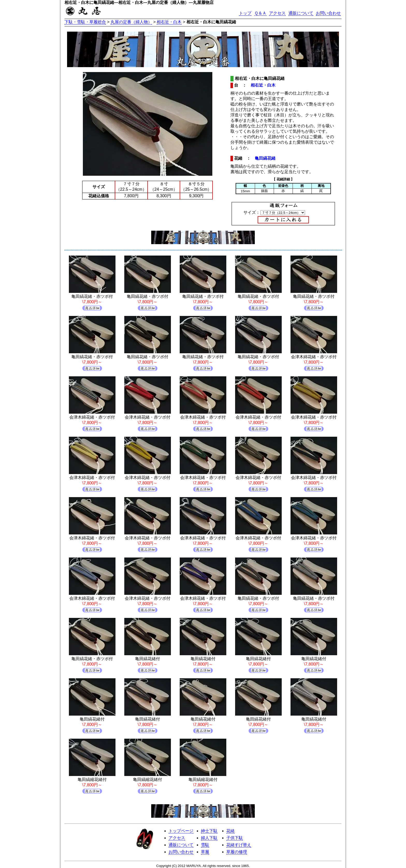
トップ (245, 13)
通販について (301, 13)
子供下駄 (235, 838)
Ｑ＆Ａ (260, 13)
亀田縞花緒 (265, 158)
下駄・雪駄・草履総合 (85, 22)
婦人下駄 (209, 838)
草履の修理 (237, 852)
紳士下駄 (209, 831)
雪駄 (205, 845)
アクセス (277, 13)
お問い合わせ (328, 13)
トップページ (181, 831)
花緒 (230, 831)
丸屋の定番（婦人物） (131, 22)
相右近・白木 (169, 22)
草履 (205, 852)
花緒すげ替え (239, 845)
